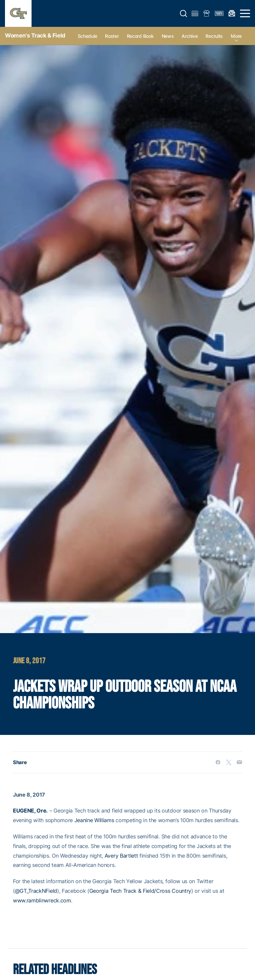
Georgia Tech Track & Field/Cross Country (140, 891)
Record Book (140, 36)
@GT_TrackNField (36, 891)
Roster (112, 36)
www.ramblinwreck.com (42, 900)
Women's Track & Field (35, 35)
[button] (184, 14)
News (168, 36)
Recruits (214, 36)
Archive (190, 36)
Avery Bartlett (121, 856)
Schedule (87, 36)
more (236, 36)
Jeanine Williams (94, 820)
